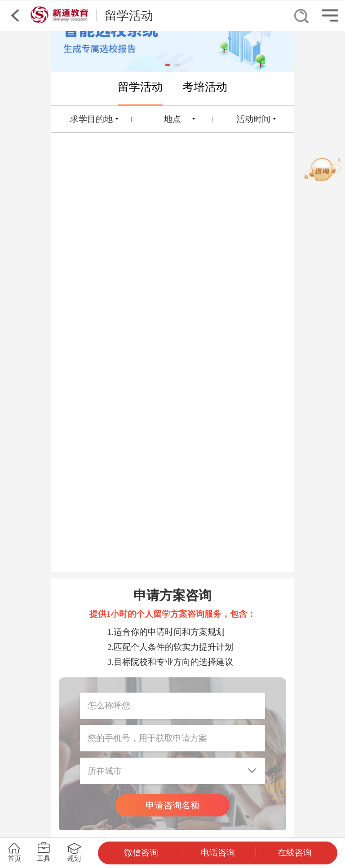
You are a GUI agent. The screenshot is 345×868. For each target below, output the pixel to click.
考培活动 (205, 87)
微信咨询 (141, 853)
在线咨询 (295, 853)
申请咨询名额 (172, 805)
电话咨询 (218, 853)
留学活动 (140, 87)
